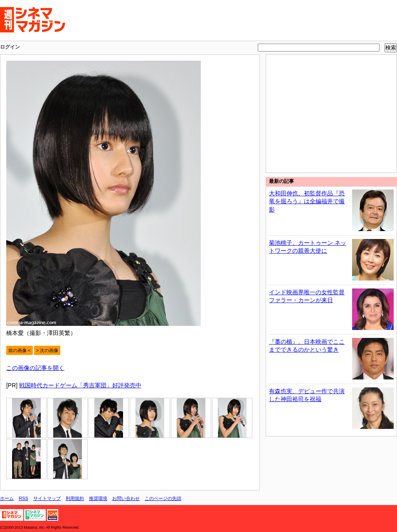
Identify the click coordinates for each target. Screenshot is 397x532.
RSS (23, 498)
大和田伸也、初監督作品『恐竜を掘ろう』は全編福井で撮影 (307, 201)
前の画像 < (20, 350)
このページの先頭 (163, 498)
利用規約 (75, 498)
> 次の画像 (47, 350)
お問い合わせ (126, 498)
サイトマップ (47, 498)
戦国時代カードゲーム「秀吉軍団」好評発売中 (80, 385)
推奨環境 (98, 498)
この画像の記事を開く (35, 368)
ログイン (10, 47)
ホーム (7, 498)
